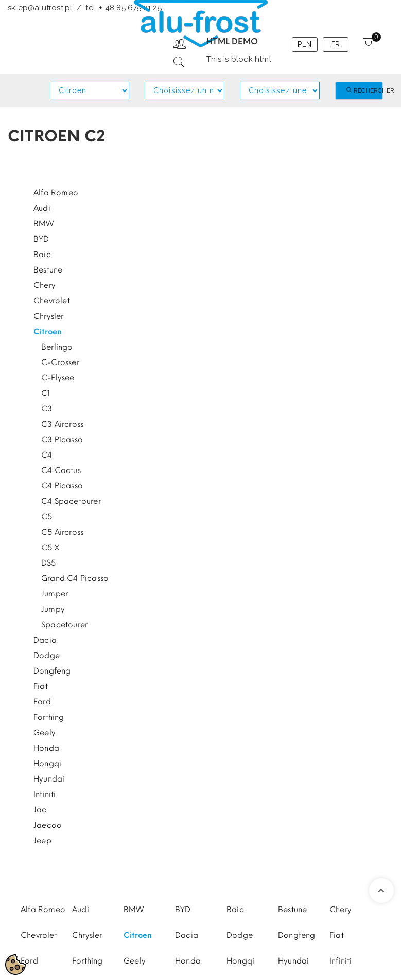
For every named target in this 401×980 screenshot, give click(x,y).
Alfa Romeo (56, 193)
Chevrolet (52, 301)
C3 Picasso (62, 440)
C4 (47, 455)
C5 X (50, 548)
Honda (46, 748)
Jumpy (53, 609)
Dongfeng (52, 671)
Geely (45, 733)
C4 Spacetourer (71, 501)
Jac (40, 810)
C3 (47, 409)
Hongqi (47, 764)
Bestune (48, 270)
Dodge (47, 656)
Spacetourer (64, 625)
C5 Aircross (62, 532)
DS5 (49, 563)
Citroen (48, 332)
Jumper (55, 594)
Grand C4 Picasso (75, 578)
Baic (42, 255)
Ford (42, 702)
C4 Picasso (62, 486)
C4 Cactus (61, 470)
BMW (44, 224)
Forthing (49, 717)
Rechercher (364, 90)
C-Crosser (60, 362)
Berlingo (57, 347)
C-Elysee (58, 378)
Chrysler (49, 316)
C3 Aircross (62, 424)
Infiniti (45, 794)
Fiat (41, 686)
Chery (45, 285)
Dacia (45, 640)
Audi (42, 208)
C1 (46, 393)
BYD (41, 239)
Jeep (42, 841)
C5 (47, 517)
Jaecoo (48, 825)
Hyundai (49, 779)
